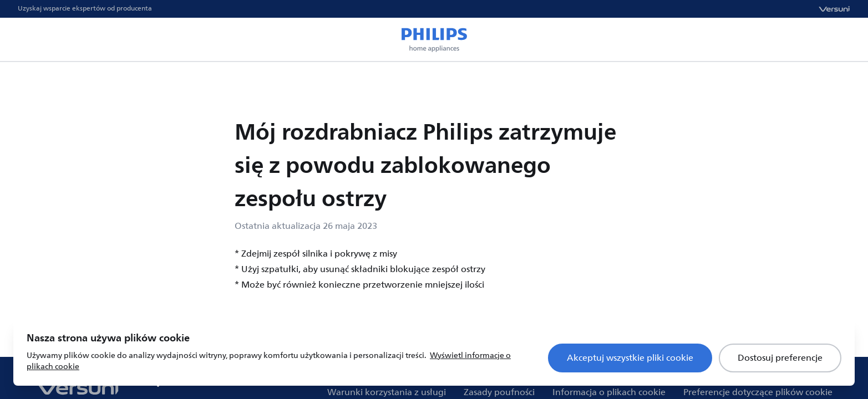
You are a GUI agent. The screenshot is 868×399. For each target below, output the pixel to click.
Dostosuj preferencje (780, 358)
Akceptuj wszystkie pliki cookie (630, 358)
